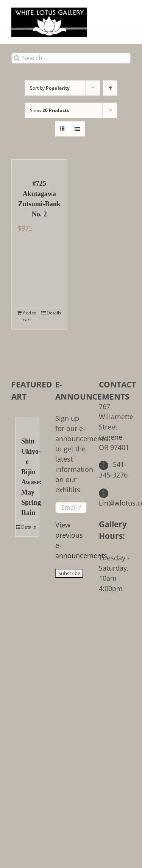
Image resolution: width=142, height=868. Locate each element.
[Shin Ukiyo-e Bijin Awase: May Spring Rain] (27, 423)
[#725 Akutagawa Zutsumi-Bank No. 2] (39, 165)
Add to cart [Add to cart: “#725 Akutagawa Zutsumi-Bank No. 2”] (30, 316)
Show (49, 110)
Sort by (50, 88)
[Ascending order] (110, 88)
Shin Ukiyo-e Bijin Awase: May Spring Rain (27, 477)
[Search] (17, 58)
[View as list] (77, 129)
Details (54, 313)
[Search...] (71, 58)
